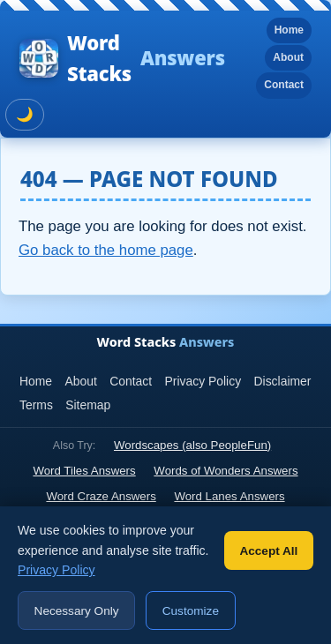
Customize (191, 611)
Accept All (268, 551)
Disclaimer (283, 381)
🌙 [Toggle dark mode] (25, 114)
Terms (36, 405)
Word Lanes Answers (229, 496)
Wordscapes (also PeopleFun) (192, 445)
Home (289, 30)
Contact (284, 85)
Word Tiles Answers (84, 471)
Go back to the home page (106, 250)
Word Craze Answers (101, 496)
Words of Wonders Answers (226, 471)
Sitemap (88, 405)
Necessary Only (77, 611)
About (288, 57)
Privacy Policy (203, 381)
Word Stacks (122, 58)
